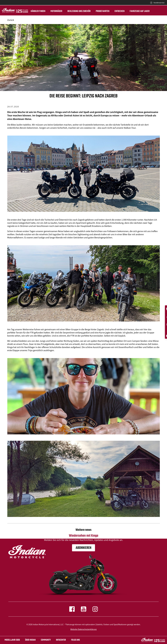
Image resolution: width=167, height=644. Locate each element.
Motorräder (56, 11)
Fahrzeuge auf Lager (140, 11)
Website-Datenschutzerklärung (84, 629)
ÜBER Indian (30, 640)
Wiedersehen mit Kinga (84, 533)
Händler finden (38, 11)
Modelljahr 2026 (12, 640)
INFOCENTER (61, 640)
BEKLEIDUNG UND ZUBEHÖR (79, 11)
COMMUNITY (46, 640)
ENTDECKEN (120, 11)
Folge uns (75, 640)
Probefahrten (103, 11)
